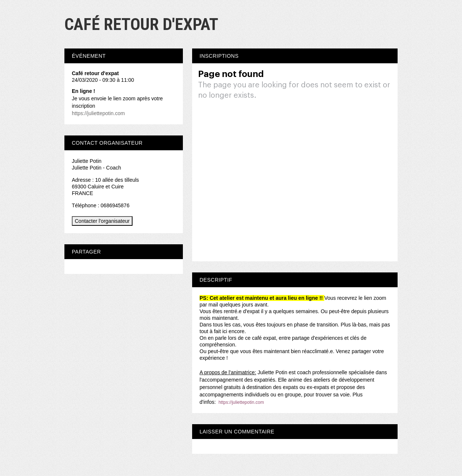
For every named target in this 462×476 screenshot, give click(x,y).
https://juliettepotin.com (241, 402)
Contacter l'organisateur (102, 221)
